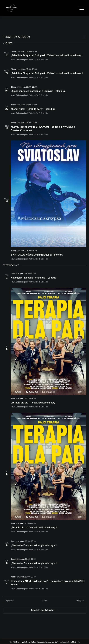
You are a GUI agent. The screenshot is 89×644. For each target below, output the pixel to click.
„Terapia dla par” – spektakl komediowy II (34, 527)
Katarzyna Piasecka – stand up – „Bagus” (34, 278)
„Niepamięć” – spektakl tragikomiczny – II (34, 563)
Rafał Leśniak (74, 642)
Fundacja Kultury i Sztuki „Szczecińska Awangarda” (37, 642)
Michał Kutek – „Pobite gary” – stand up (33, 109)
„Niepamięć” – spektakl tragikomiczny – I (34, 545)
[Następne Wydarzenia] (81, 601)
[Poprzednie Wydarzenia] (9, 601)
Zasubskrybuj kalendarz (43, 610)
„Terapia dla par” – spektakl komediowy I (34, 403)
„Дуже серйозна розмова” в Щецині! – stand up (38, 91)
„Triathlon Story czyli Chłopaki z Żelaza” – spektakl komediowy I (47, 55)
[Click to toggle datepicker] (18, 37)
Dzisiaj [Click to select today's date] (44, 601)
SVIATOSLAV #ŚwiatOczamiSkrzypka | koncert (37, 255)
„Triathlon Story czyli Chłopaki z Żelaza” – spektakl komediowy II (47, 73)
